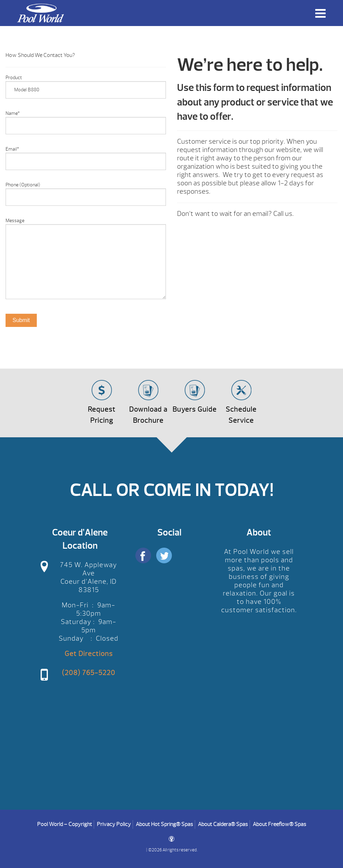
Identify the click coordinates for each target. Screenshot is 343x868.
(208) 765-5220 (89, 673)
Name (13, 113)
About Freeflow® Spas (279, 824)
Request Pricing (102, 415)
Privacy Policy (114, 824)
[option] (86, 352)
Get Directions (89, 654)
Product (14, 78)
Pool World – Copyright (65, 824)
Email (12, 149)
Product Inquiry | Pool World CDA (40, 13)
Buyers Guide (195, 409)
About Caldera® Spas (223, 824)
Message (15, 221)
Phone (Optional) (23, 185)
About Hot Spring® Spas (164, 824)
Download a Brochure (148, 415)
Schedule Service (241, 415)
